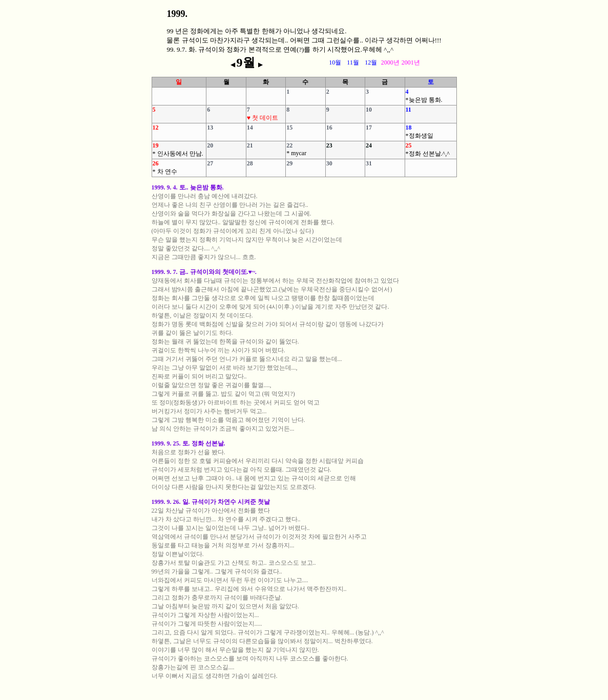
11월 (353, 62)
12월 (371, 62)
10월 (335, 62)
